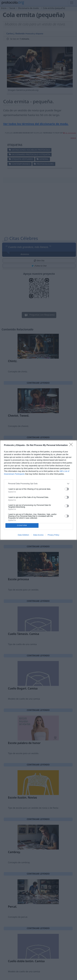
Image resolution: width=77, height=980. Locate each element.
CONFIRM (22, 525)
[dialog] (38, 490)
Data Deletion (23, 535)
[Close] (72, 445)
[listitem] (38, 484)
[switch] (67, 489)
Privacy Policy (53, 535)
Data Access (38, 535)
